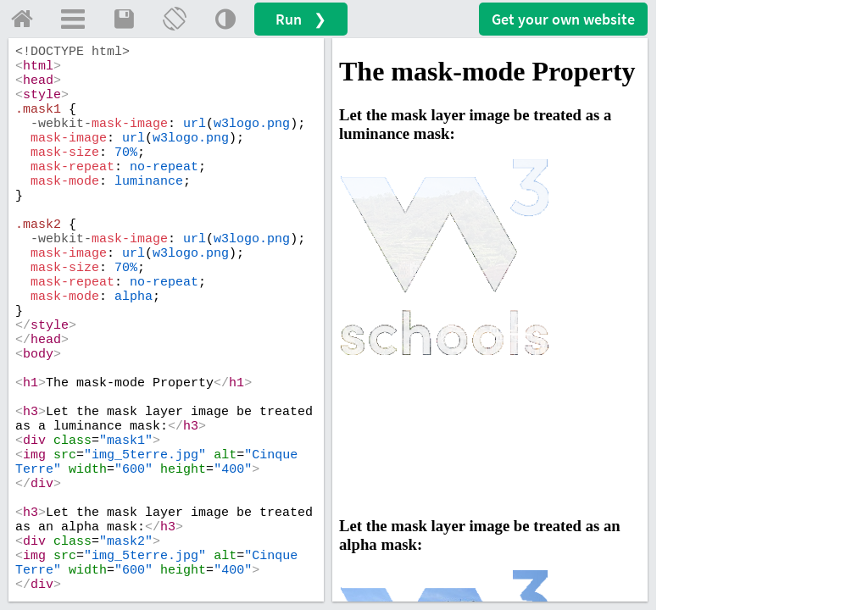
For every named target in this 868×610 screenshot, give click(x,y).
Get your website (563, 19)
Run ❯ (301, 19)
